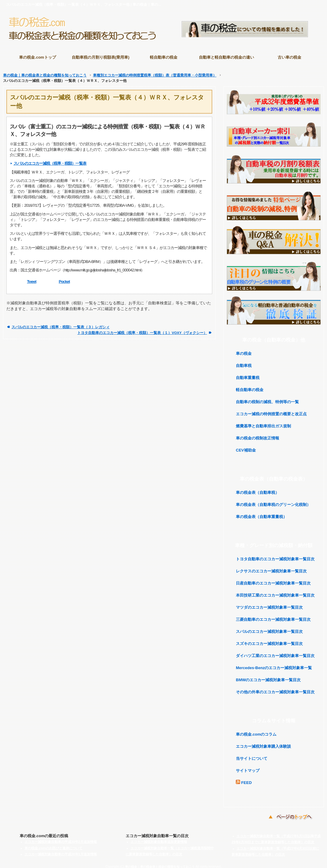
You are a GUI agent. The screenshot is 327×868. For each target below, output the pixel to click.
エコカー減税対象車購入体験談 (263, 743)
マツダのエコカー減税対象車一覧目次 (269, 604)
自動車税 (244, 363)
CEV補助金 (246, 447)
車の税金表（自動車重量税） (261, 514)
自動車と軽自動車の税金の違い (226, 57)
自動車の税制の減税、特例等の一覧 (267, 399)
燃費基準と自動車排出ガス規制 (263, 423)
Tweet (32, 279)
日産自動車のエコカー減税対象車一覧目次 (273, 580)
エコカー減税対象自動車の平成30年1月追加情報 (61, 851)
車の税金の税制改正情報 (258, 435)
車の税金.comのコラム (256, 731)
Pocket (64, 279)
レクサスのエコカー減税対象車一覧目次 (271, 568)
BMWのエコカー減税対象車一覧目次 (268, 677)
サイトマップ (248, 768)
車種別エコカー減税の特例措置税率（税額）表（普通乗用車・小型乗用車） (155, 72)
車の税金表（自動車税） (258, 489)
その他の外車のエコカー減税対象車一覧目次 (275, 689)
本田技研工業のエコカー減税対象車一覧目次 (275, 592)
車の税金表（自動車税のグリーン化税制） (273, 502)
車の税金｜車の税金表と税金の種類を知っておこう (45, 72)
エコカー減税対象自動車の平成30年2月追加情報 (61, 839)
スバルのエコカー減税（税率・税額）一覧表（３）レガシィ (61, 324)
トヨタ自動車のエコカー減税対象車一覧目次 (275, 556)
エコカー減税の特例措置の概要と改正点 (271, 411)
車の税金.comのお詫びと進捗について (53, 845)
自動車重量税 (248, 375)
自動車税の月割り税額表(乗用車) (101, 57)
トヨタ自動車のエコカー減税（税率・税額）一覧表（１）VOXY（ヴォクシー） (142, 330)
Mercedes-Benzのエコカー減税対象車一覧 (274, 665)
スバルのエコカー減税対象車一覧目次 (269, 628)
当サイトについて (252, 755)
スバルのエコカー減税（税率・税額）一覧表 (50, 160)
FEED (244, 779)
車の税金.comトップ (37, 57)
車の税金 (244, 350)
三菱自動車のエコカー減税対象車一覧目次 (273, 616)
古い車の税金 (289, 57)
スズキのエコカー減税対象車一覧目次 (269, 641)
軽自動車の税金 (164, 57)
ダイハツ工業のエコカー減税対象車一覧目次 (275, 653)
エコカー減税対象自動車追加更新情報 (159, 839)
